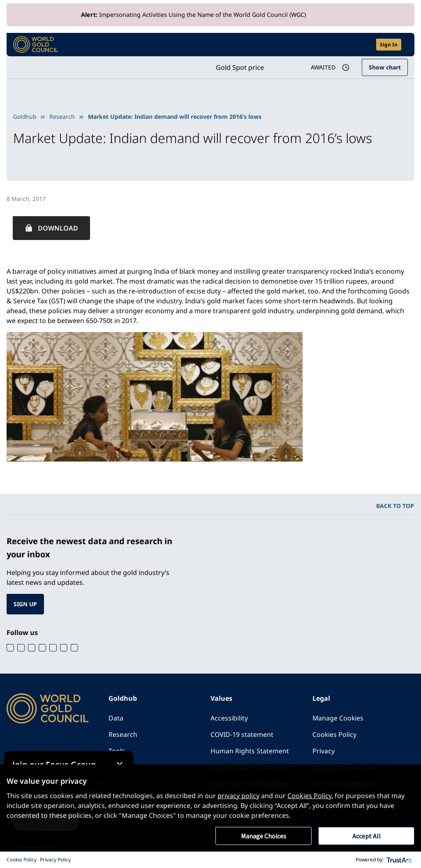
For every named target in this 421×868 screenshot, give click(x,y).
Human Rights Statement (250, 751)
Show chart (385, 67)
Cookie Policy (22, 860)
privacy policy (238, 796)
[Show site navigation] (405, 44)
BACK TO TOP (395, 506)
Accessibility (229, 718)
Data (116, 718)
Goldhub (25, 117)
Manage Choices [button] (264, 836)
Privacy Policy (55, 860)
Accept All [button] (367, 836)
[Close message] (130, 756)
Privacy (324, 751)
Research (63, 117)
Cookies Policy (335, 734)
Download (58, 228)
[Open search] (365, 45)
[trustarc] (400, 860)
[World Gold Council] (36, 45)
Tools (117, 751)
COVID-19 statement (242, 734)
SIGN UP (25, 604)
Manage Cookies (338, 718)
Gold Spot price (238, 67)
